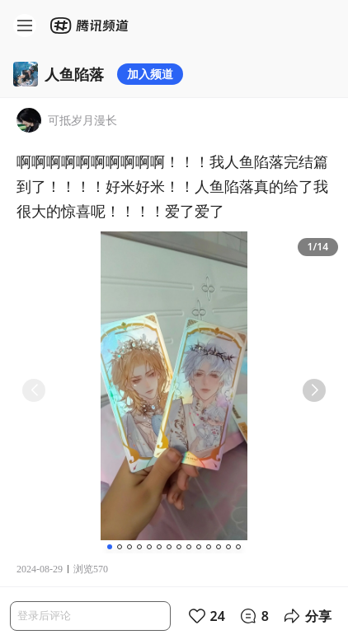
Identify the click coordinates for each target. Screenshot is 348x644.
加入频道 (150, 74)
